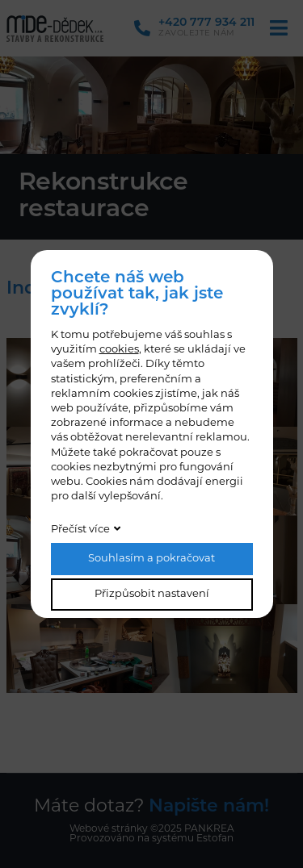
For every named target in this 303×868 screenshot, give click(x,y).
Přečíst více (80, 530)
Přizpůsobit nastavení (152, 594)
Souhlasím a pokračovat (151, 559)
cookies (119, 350)
